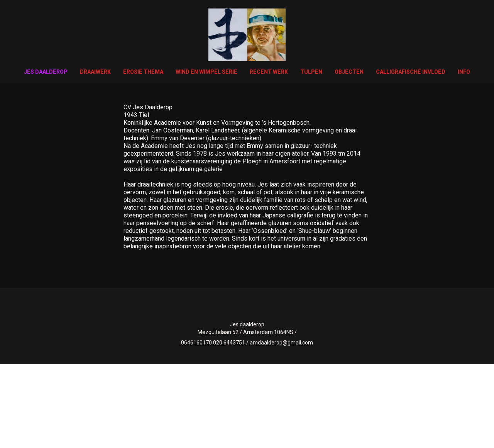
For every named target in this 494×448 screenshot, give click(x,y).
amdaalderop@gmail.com (281, 343)
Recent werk (269, 72)
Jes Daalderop (46, 72)
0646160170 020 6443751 (213, 343)
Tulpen (311, 72)
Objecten (349, 72)
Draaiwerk (95, 72)
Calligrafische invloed (411, 72)
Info (464, 72)
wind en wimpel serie (206, 72)
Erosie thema (143, 72)
